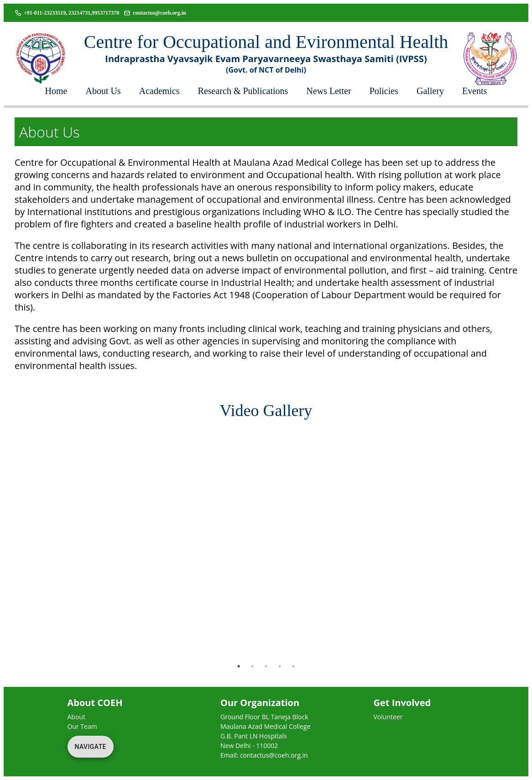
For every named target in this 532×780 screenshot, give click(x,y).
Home (56, 91)
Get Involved (402, 703)
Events (475, 91)
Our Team (82, 726)
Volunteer (388, 717)
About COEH (95, 703)
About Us (103, 91)
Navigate (91, 747)
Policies (384, 91)
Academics (159, 91)
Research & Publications (243, 91)
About (76, 717)
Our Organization (260, 703)
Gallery (430, 91)
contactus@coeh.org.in (159, 13)
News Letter (329, 91)
